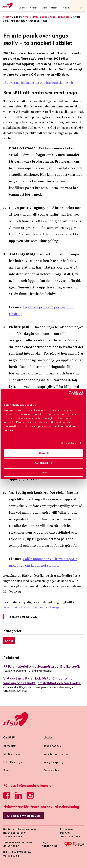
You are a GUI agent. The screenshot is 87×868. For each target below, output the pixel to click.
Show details (68, 443)
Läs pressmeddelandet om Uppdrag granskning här (38, 83)
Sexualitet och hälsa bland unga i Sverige (31, 608)
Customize (44, 463)
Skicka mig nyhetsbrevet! (23, 816)
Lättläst (49, 737)
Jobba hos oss (52, 746)
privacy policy (47, 422)
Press (28, 17)
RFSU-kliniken (12, 754)
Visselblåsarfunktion (56, 754)
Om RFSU (9, 737)
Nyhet (9, 641)
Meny (79, 5)
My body (66, 5)
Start (6, 17)
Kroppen (41, 687)
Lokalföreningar (13, 762)
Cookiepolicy (51, 770)
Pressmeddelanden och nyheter (52, 17)
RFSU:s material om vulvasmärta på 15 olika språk (42, 666)
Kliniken (33, 5)
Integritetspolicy (53, 762)
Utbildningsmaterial (40, 671)
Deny (44, 473)
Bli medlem (10, 746)
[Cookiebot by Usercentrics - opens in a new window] (69, 393)
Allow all (43, 453)
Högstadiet (26, 687)
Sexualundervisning (15, 671)
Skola (44, 5)
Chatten (23, 5)
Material (55, 5)
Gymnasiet (10, 687)
